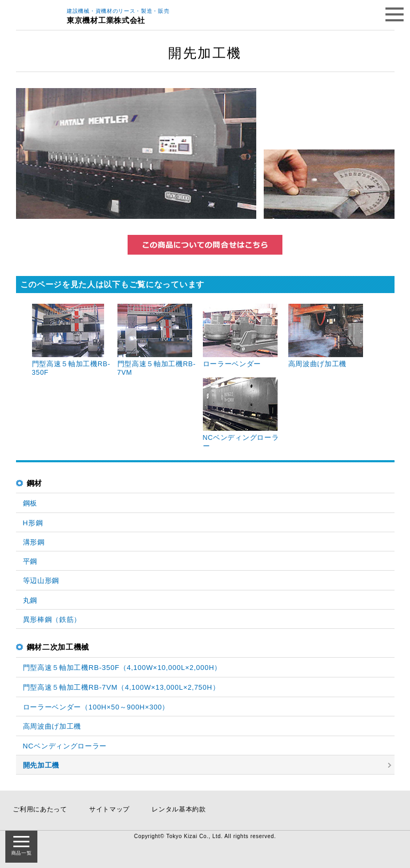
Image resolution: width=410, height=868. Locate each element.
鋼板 (30, 503)
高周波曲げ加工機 (52, 726)
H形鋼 (33, 523)
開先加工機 (41, 765)
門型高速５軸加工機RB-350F (122, 668)
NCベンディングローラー (65, 746)
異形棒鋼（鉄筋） (52, 620)
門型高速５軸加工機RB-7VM (121, 687)
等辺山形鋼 (41, 581)
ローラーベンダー (96, 707)
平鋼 (30, 561)
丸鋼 (30, 600)
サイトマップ (109, 809)
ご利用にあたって (40, 809)
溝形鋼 (34, 542)
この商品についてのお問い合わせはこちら (205, 245)
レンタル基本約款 (179, 809)
